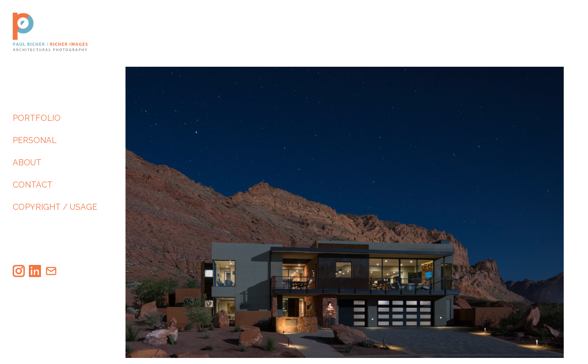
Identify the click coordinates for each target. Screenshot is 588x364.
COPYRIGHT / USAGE (55, 211)
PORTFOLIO (37, 122)
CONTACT (33, 189)
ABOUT (27, 167)
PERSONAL (35, 144)
